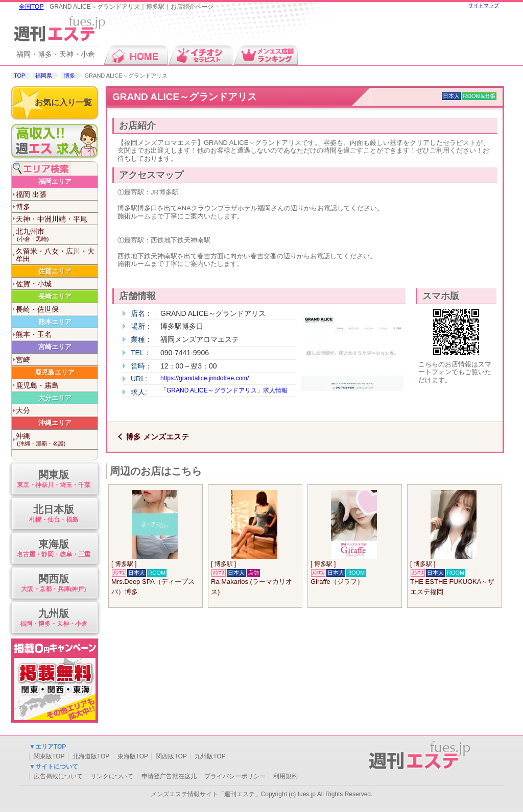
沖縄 (57, 440)
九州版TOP (210, 756)
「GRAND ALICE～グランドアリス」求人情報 (224, 390)
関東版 (53, 479)
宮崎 (23, 360)
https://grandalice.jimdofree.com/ (205, 378)
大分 (23, 410)
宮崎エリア (55, 347)
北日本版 (53, 514)
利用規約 (286, 776)
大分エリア (55, 398)
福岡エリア (55, 181)
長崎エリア (55, 296)
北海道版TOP (91, 756)
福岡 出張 (31, 194)
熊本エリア (55, 322)
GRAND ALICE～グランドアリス (185, 97)
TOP (19, 76)
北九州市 (57, 235)
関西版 (53, 584)
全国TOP (31, 7)
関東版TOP (49, 756)
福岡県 (44, 76)
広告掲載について (58, 776)
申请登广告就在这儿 (169, 776)
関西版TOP (171, 756)
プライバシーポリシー (235, 776)
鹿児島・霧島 (37, 385)
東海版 (53, 549)
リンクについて (112, 776)
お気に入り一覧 (63, 102)
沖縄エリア (55, 423)
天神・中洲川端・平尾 (52, 219)
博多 (69, 76)
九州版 (53, 618)
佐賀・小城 (34, 284)
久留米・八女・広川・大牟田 (55, 255)
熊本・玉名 (34, 334)
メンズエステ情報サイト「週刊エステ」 (206, 794)
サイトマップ (484, 5)
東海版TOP (133, 756)
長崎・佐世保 (37, 309)
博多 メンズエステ (157, 437)
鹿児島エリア (55, 372)
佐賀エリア (55, 271)
